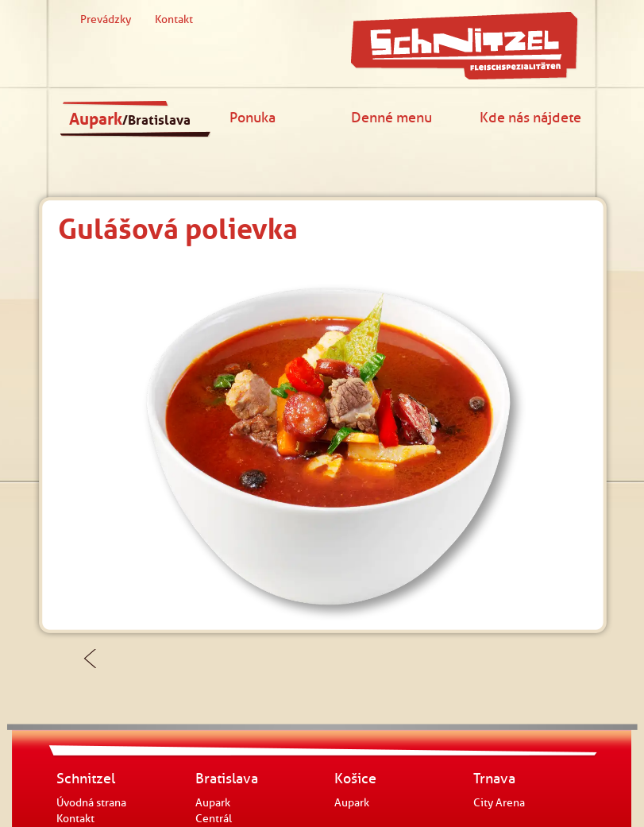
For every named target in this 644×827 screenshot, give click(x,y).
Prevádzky (106, 19)
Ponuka (253, 117)
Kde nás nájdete (530, 117)
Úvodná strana (91, 803)
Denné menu (391, 117)
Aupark (130, 119)
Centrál (214, 819)
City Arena (499, 803)
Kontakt (174, 19)
